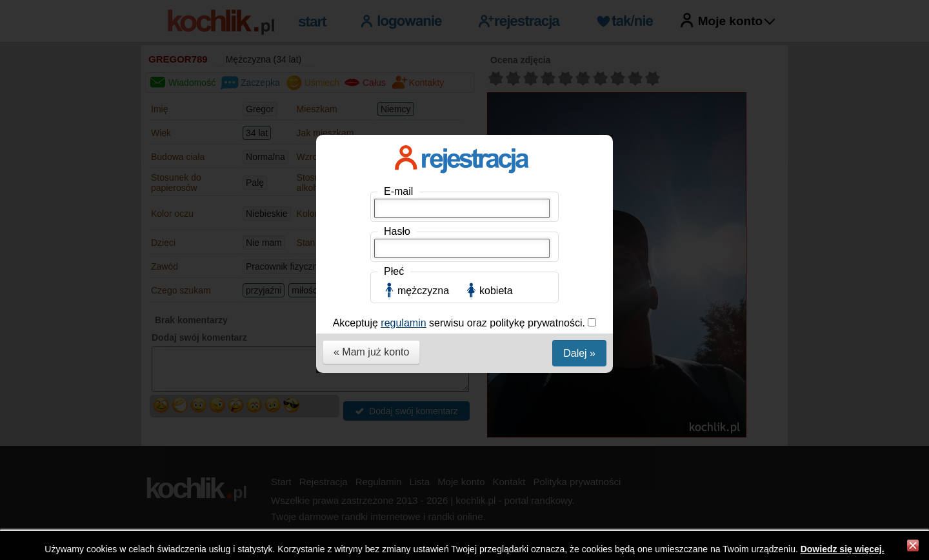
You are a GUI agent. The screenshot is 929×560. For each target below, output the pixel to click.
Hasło (397, 231)
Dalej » (579, 353)
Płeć (394, 271)
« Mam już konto (371, 352)
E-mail (398, 191)
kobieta (496, 291)
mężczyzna (423, 291)
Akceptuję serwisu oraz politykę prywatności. (461, 323)
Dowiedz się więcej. (843, 549)
